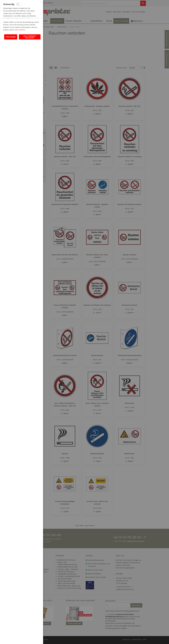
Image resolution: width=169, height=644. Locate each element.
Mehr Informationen (34, 23)
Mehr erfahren (20, 632)
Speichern (11, 639)
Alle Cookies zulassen (30, 639)
